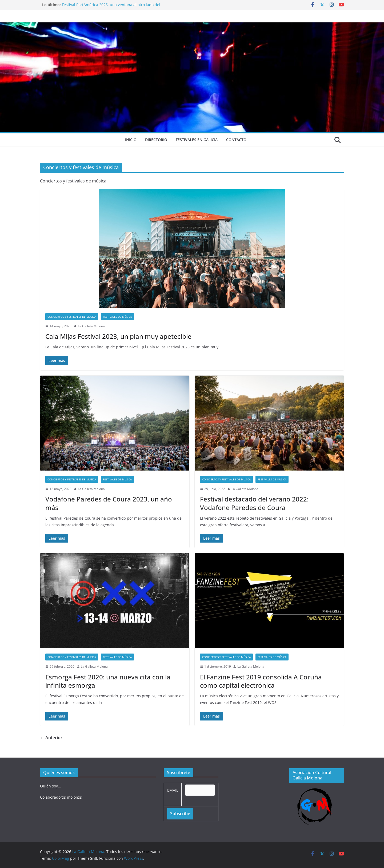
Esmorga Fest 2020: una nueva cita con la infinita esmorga (108, 681)
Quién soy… (50, 786)
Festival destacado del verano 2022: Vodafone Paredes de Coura (254, 503)
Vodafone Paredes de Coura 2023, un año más (109, 503)
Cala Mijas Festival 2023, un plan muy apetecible (118, 336)
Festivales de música (117, 317)
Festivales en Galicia (197, 140)
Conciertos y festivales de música (72, 317)
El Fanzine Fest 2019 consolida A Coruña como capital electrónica (261, 681)
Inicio (131, 140)
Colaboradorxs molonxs (61, 797)
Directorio (156, 140)
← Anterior (51, 738)
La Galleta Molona (91, 326)
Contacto (236, 140)
